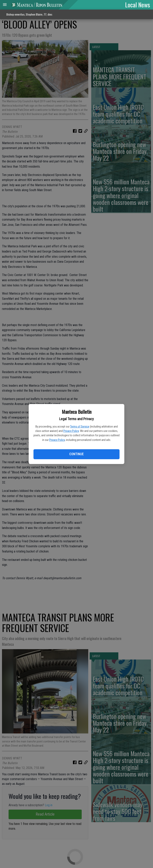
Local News (138, 5)
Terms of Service (80, 427)
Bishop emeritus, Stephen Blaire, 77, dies (29, 14)
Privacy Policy (71, 431)
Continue (76, 454)
